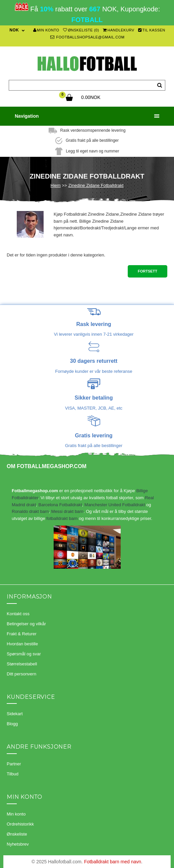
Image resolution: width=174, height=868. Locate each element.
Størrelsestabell (22, 664)
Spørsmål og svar (24, 654)
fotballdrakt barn (62, 518)
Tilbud (13, 774)
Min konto (46, 30)
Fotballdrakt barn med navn (113, 862)
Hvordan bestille (22, 644)
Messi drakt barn (67, 511)
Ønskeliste (17, 834)
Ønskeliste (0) (81, 30)
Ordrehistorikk (20, 824)
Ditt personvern (21, 674)
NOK (14, 30)
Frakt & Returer (22, 634)
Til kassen (152, 30)
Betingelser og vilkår (26, 624)
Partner (14, 764)
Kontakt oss (18, 614)
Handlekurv (119, 30)
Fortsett (148, 271)
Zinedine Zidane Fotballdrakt (96, 185)
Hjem (56, 185)
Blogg (12, 724)
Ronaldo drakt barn (30, 511)
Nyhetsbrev (18, 844)
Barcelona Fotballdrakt (60, 505)
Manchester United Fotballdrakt (115, 505)
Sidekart (15, 714)
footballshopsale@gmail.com (88, 37)
